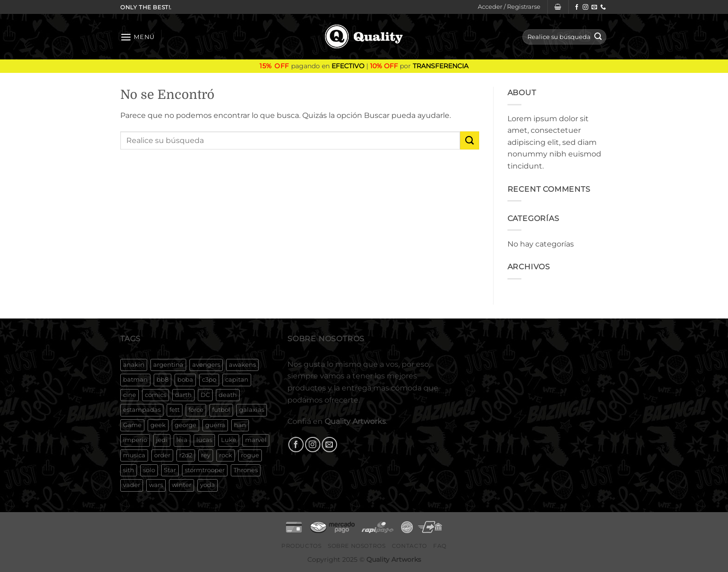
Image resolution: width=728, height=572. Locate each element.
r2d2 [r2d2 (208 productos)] (186, 455)
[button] (509, 7)
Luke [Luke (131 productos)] (229, 440)
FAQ (440, 546)
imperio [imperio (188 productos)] (135, 440)
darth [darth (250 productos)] (183, 395)
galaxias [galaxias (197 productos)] (252, 410)
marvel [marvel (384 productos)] (256, 440)
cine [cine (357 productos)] (130, 395)
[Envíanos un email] (594, 7)
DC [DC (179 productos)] (205, 395)
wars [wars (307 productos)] (156, 485)
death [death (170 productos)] (228, 395)
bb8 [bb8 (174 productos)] (162, 380)
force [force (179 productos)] (196, 410)
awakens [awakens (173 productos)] (242, 365)
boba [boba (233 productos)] (185, 380)
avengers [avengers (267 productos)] (206, 365)
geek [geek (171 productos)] (158, 425)
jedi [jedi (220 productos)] (162, 440)
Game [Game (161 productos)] (132, 425)
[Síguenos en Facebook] (577, 7)
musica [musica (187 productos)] (134, 455)
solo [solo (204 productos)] (149, 470)
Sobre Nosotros (357, 546)
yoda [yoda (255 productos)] (208, 485)
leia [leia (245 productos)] (182, 440)
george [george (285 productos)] (185, 425)
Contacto (409, 546)
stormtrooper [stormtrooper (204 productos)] (205, 470)
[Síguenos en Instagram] (585, 7)
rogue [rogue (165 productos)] (250, 455)
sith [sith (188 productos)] (129, 470)
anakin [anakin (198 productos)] (134, 365)
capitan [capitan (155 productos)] (237, 380)
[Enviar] (598, 37)
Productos (302, 546)
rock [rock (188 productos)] (226, 455)
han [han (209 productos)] (240, 425)
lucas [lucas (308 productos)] (204, 440)
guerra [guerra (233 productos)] (215, 425)
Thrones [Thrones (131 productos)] (246, 470)
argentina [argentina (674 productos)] (168, 365)
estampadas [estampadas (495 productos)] (142, 410)
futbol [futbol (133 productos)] (221, 410)
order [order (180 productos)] (162, 455)
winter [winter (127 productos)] (182, 485)
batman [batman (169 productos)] (135, 380)
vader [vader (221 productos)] (132, 485)
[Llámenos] (603, 7)
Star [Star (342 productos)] (170, 470)
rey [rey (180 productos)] (206, 455)
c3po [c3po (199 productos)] (209, 380)
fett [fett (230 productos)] (175, 410)
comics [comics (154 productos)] (156, 395)
